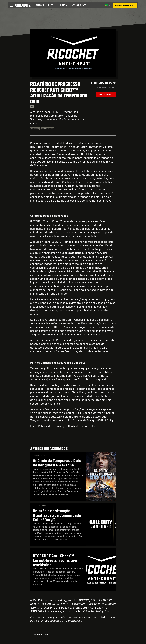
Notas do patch (80, 5)
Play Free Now (106, 95)
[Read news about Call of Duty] (40, 5)
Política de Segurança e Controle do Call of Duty (68, 426)
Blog (52, 5)
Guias (63, 5)
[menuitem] (52, 5)
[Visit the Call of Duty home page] (23, 5)
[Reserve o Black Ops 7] (125, 5)
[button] (11, 5)
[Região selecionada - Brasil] (107, 5)
